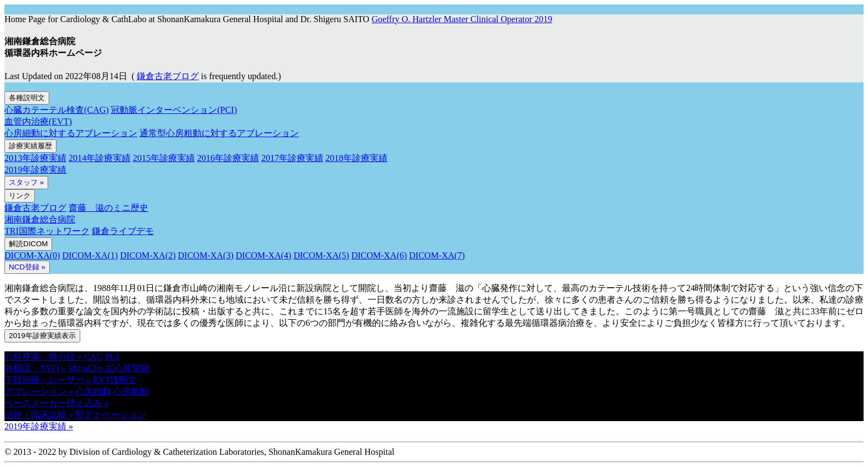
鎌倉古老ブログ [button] (168, 76)
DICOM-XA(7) (437, 255)
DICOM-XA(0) (32, 255)
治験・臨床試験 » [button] (39, 415)
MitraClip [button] (87, 368)
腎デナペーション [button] (111, 415)
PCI (112, 357)
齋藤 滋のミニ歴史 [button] (108, 208)
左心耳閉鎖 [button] (127, 368)
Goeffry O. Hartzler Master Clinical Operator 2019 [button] (462, 19)
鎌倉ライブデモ (123, 231)
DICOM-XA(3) (205, 255)
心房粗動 (131, 391)
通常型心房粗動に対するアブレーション (219, 133)
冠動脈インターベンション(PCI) (174, 110)
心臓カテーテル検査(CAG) (56, 110)
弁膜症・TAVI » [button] (35, 368)
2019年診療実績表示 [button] (42, 336)
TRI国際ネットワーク (47, 231)
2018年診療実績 (356, 158)
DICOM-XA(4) (263, 255)
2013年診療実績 (35, 158)
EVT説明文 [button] (115, 380)
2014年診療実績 (100, 158)
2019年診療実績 (35, 170)
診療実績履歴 (30, 146)
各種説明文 (27, 98)
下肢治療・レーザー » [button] (48, 380)
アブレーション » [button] (39, 391)
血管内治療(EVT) (38, 121)
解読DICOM (28, 244)
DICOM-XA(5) (321, 255)
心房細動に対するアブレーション (71, 133)
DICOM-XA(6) (379, 255)
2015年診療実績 (164, 158)
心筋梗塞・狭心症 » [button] (43, 357)
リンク (20, 196)
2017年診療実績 (292, 158)
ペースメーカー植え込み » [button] (56, 403)
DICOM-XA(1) (90, 255)
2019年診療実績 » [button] (39, 426)
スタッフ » (26, 182)
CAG (94, 357)
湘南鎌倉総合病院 (40, 219)
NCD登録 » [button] (27, 267)
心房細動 (93, 391)
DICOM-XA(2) (148, 255)
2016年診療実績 (228, 158)
